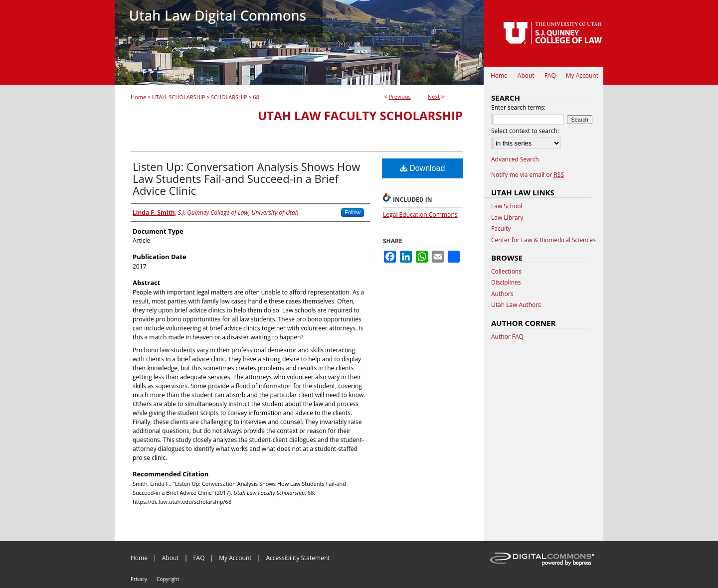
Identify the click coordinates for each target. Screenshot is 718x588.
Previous (400, 96)
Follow (353, 212)
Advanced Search (515, 159)
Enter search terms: (518, 107)
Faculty (501, 229)
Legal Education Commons (420, 215)
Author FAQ (507, 337)
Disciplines (506, 283)
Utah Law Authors (516, 305)
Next (434, 96)
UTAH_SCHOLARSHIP (179, 97)
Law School (507, 206)
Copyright (168, 579)
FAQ (199, 558)
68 (256, 97)
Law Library (507, 218)
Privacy (139, 579)
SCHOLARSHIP (229, 97)
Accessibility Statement (298, 558)
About (171, 558)
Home (138, 97)
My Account (235, 558)
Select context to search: (525, 131)
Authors (502, 294)
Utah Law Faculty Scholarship (360, 115)
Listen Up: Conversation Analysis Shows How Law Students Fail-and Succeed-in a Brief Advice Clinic (246, 178)
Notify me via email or (528, 175)
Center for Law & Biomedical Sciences (543, 240)
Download (423, 168)
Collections (506, 272)
